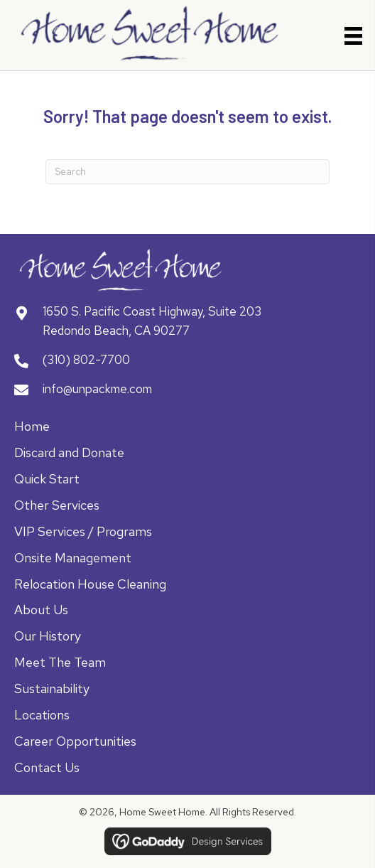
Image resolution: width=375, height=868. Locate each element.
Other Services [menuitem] (57, 505)
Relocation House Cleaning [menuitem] (90, 584)
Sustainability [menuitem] (52, 688)
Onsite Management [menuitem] (73, 558)
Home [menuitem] (32, 426)
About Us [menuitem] (41, 610)
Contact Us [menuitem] (47, 767)
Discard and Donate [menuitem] (69, 452)
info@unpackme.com (97, 389)
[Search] (187, 172)
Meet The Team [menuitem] (60, 662)
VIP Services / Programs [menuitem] (83, 531)
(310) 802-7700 (86, 360)
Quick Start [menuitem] (47, 479)
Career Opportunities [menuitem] (75, 741)
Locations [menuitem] (42, 715)
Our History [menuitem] (48, 636)
